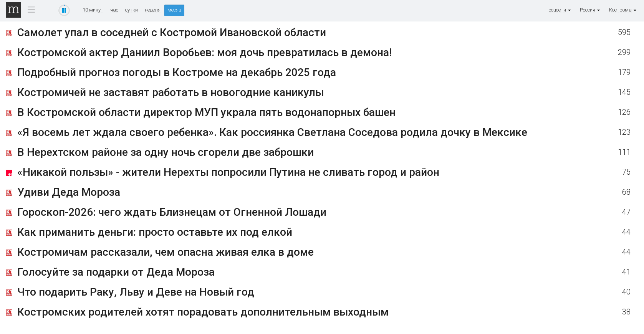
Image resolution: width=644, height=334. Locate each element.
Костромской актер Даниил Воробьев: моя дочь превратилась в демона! (204, 52)
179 (624, 72)
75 (626, 172)
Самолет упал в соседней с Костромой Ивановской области (172, 32)
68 (626, 192)
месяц (174, 10)
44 (626, 232)
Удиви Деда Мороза (69, 192)
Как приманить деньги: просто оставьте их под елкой (155, 232)
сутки (132, 10)
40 (626, 292)
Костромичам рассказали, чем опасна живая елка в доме (166, 252)
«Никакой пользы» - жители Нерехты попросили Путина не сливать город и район (228, 172)
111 (624, 152)
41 (626, 272)
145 (624, 92)
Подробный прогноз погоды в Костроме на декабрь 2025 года (177, 72)
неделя (153, 10)
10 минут (93, 10)
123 (624, 132)
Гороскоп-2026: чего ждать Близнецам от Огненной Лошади (172, 212)
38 (626, 312)
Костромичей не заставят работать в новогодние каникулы (171, 92)
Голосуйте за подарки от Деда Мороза (116, 272)
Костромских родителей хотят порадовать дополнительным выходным (203, 312)
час (114, 10)
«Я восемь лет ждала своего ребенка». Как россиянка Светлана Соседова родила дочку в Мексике (272, 132)
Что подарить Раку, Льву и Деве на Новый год (136, 292)
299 (624, 52)
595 (624, 32)
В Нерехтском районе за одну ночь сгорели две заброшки (166, 152)
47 (626, 212)
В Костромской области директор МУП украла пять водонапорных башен (206, 112)
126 (624, 112)
